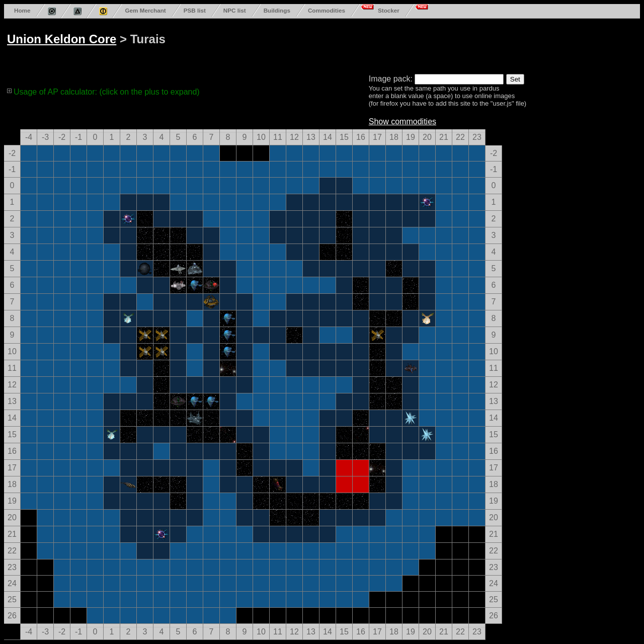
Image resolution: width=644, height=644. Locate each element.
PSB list (195, 10)
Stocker (389, 10)
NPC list (235, 10)
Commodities (327, 10)
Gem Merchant (145, 10)
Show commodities (403, 122)
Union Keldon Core (62, 39)
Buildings (277, 10)
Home (22, 10)
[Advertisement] (388, 44)
